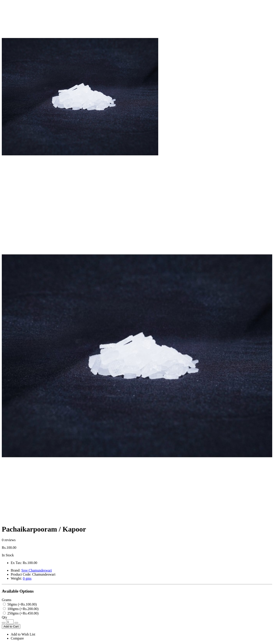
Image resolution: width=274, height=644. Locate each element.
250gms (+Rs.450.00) (21, 613)
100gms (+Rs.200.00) (21, 609)
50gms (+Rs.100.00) (20, 604)
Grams (7, 600)
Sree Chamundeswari (37, 570)
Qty (4, 617)
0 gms (27, 578)
